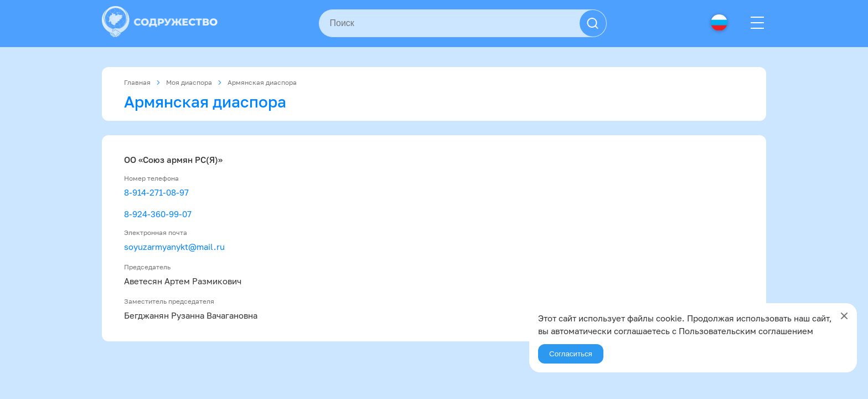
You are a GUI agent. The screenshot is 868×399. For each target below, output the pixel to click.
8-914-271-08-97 (156, 192)
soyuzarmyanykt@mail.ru (174, 247)
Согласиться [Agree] (571, 354)
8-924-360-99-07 (158, 214)
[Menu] (757, 23)
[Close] (844, 316)
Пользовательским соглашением (746, 331)
